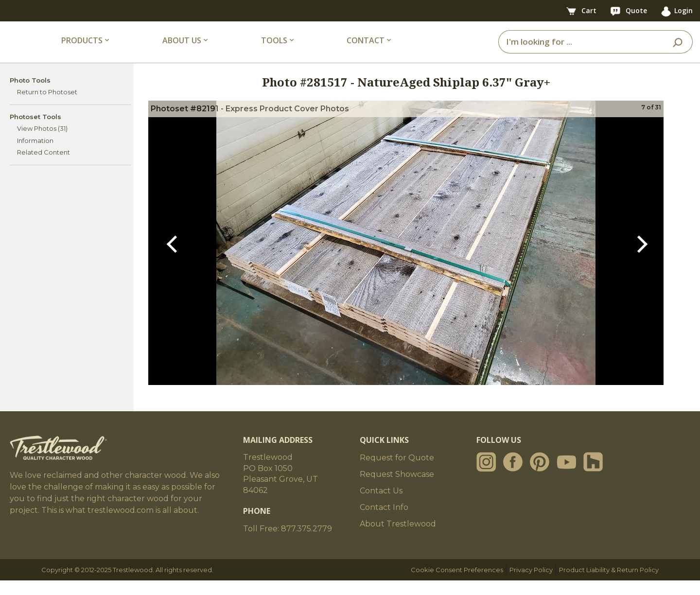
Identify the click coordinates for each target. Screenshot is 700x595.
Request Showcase (397, 489)
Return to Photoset (47, 106)
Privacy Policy (531, 584)
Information (35, 155)
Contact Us (381, 505)
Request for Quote (397, 472)
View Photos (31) (42, 143)
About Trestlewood (398, 538)
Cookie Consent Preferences (457, 584)
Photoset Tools (35, 131)
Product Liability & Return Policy (609, 584)
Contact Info (384, 522)
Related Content (44, 167)
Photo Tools (30, 94)
